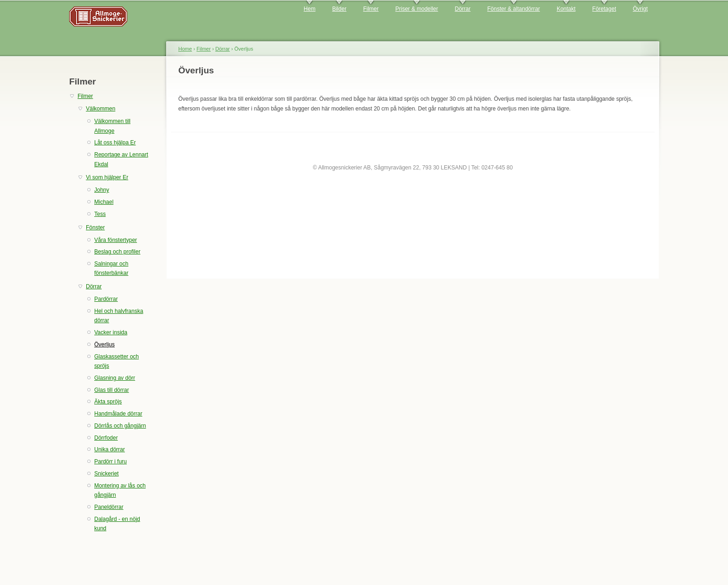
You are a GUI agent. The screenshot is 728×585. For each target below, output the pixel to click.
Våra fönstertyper (116, 240)
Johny (102, 190)
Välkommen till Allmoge (112, 126)
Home (185, 49)
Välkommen (101, 109)
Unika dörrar (110, 449)
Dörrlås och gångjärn (120, 426)
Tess (100, 214)
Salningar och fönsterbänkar (111, 268)
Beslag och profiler (117, 252)
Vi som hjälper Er (107, 177)
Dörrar (463, 9)
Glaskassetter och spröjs (117, 361)
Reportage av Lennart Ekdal (121, 159)
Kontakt (566, 9)
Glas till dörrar (112, 390)
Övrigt (640, 9)
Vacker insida (111, 332)
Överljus (104, 344)
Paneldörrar (109, 507)
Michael (104, 202)
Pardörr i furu (110, 461)
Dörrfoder (106, 438)
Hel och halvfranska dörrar (119, 316)
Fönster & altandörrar (514, 9)
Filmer (371, 9)
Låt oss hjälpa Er (115, 143)
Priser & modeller (416, 9)
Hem (309, 9)
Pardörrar (106, 299)
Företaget (604, 9)
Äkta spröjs (108, 402)
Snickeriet (107, 474)
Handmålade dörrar (118, 414)
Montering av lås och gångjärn (120, 490)
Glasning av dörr (115, 378)
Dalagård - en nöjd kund (117, 524)
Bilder (339, 9)
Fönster (95, 227)
